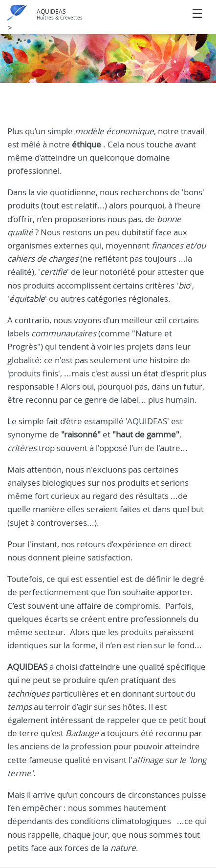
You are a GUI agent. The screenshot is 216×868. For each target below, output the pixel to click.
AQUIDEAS (51, 11)
